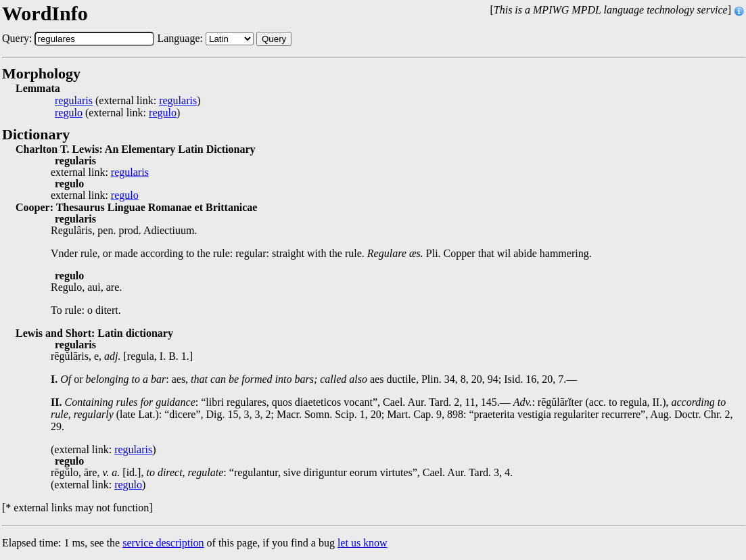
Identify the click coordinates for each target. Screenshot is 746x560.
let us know (363, 543)
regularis (74, 101)
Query (274, 39)
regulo (69, 113)
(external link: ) (127, 101)
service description (163, 543)
